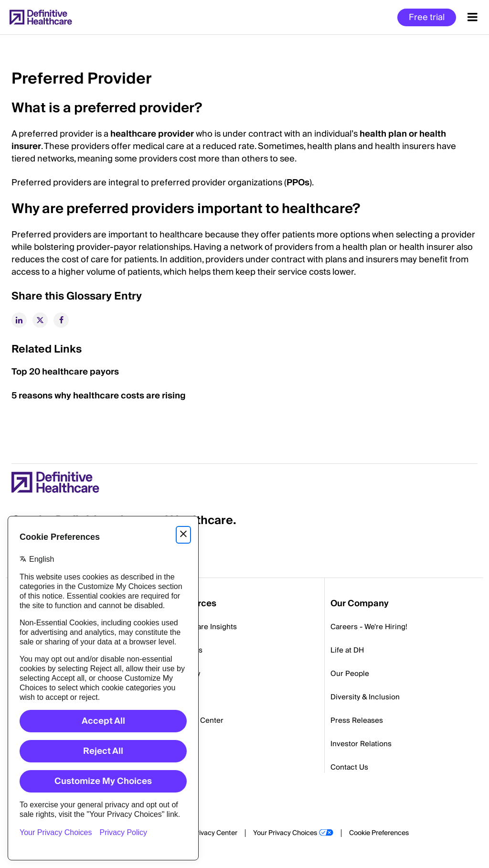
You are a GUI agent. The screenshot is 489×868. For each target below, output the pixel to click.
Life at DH (347, 650)
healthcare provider (152, 134)
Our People (350, 674)
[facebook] (61, 320)
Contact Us (349, 767)
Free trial (427, 17)
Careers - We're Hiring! (369, 627)
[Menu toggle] (473, 17)
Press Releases (357, 720)
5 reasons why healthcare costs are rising (99, 396)
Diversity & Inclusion (365, 697)
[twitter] (40, 320)
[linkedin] (19, 320)
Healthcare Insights (204, 627)
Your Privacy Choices (285, 833)
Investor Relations (361, 744)
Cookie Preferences (379, 833)
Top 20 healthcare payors (65, 372)
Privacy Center (215, 833)
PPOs (298, 183)
